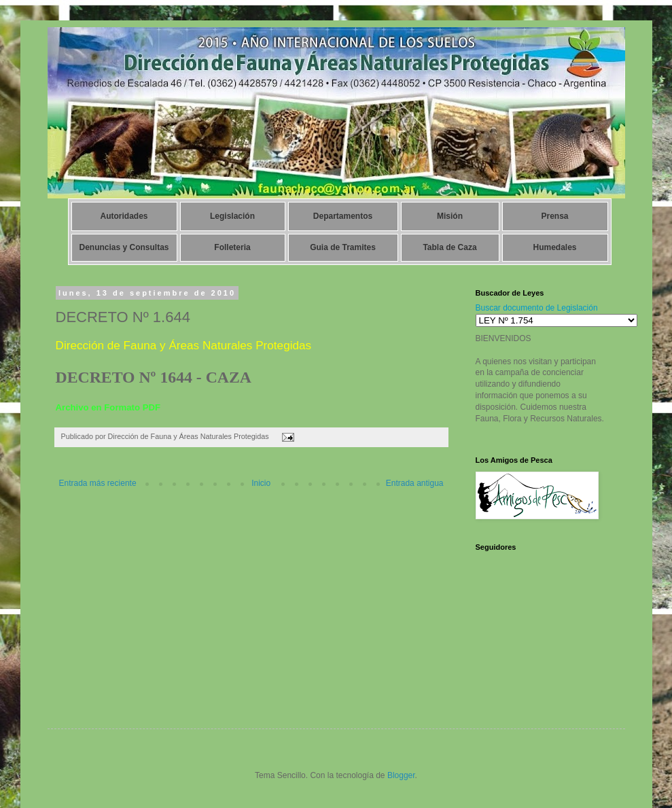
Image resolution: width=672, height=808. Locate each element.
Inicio (261, 483)
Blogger (401, 775)
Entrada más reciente (98, 483)
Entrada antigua (415, 483)
